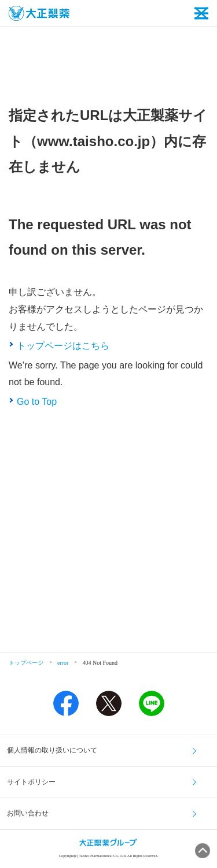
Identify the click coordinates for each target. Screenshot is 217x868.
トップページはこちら (63, 346)
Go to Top (37, 402)
